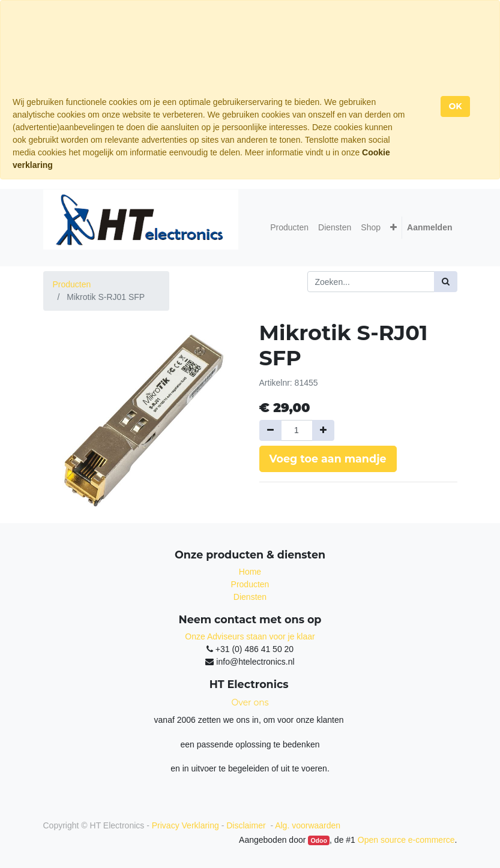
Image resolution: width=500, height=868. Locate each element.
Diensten (250, 597)
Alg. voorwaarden (308, 825)
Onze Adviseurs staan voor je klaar (250, 636)
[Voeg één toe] (323, 430)
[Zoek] (446, 282)
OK (455, 106)
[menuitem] (289, 228)
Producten (72, 284)
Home (250, 572)
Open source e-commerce (406, 840)
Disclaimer (247, 825)
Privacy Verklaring (185, 825)
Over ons (250, 702)
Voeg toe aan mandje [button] (328, 459)
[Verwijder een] (270, 430)
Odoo (318, 840)
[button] (393, 228)
